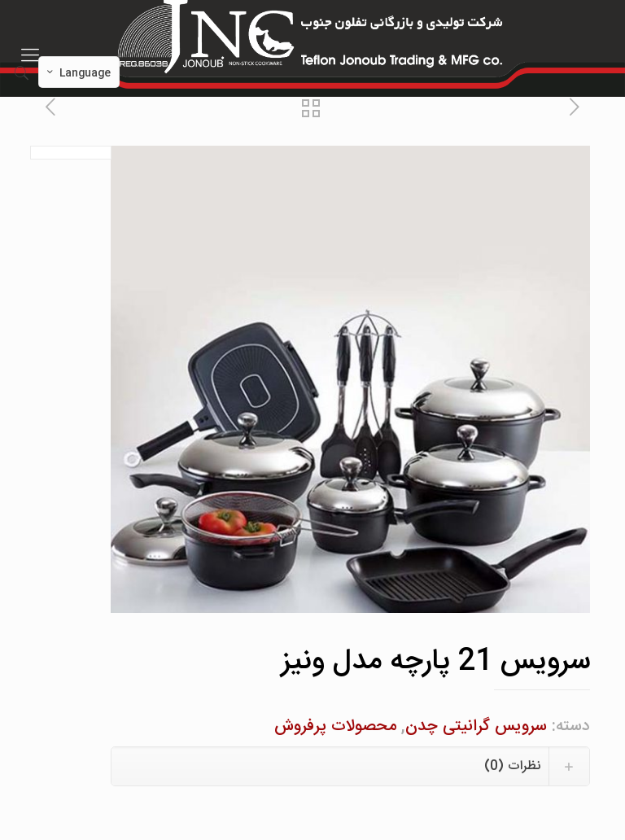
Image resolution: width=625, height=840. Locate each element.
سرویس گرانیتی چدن (476, 726)
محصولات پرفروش (335, 726)
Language (77, 73)
